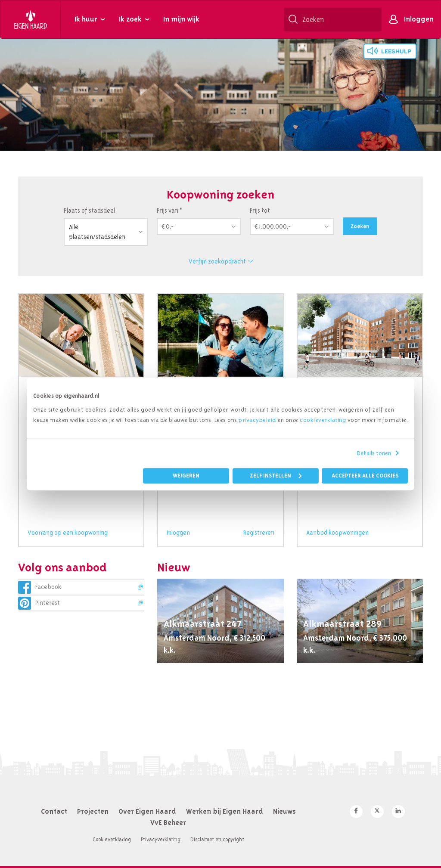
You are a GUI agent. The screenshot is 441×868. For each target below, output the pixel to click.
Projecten (93, 811)
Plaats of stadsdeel (89, 211)
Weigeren (186, 476)
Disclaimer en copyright (217, 839)
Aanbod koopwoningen (337, 533)
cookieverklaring (323, 420)
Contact (54, 811)
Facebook (48, 587)
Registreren (259, 533)
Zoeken (360, 226)
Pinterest (48, 603)
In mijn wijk (181, 19)
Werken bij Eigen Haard (225, 811)
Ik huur (86, 19)
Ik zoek (130, 19)
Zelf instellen (276, 476)
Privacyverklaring (161, 839)
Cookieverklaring (112, 839)
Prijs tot (260, 211)
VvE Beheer (168, 822)
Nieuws (284, 811)
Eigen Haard (31, 19)
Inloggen (419, 19)
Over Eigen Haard (147, 811)
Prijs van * (169, 211)
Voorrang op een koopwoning (68, 533)
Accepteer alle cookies (365, 476)
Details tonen (374, 453)
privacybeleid (257, 420)
